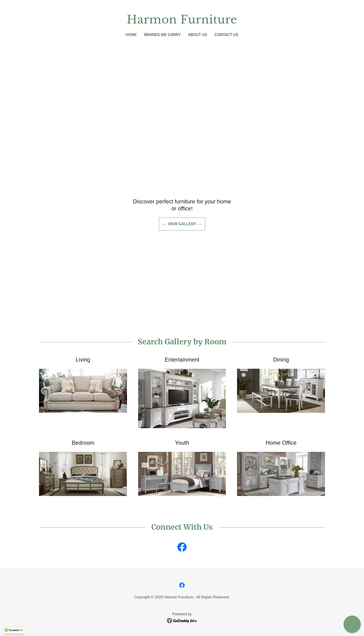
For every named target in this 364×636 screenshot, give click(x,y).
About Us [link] (198, 35)
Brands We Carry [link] (162, 35)
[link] (182, 22)
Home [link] (131, 35)
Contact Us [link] (226, 35)
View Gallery (182, 224)
